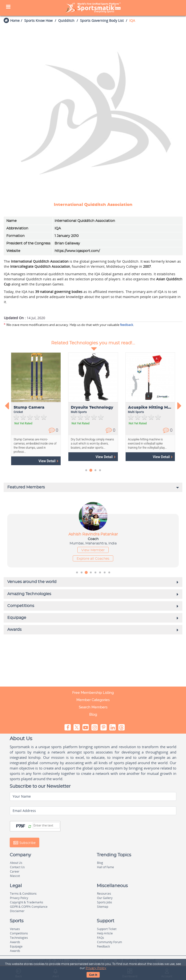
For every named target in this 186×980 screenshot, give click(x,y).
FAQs (101, 938)
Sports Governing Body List (102, 20)
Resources (104, 894)
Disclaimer (17, 911)
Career (15, 871)
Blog (93, 714)
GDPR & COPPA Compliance (29, 907)
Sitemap (103, 907)
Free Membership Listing (93, 693)
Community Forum (109, 942)
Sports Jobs (105, 902)
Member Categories (93, 700)
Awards (15, 942)
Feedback (103, 946)
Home (15, 20)
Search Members (93, 707)
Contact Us (17, 867)
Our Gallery (105, 898)
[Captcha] (46, 825)
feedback (127, 325)
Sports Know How (38, 20)
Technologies (19, 938)
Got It (93, 975)
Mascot (15, 876)
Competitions (19, 933)
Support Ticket (107, 929)
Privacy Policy (96, 968)
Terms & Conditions (23, 894)
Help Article (105, 933)
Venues (15, 929)
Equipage (16, 946)
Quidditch (66, 20)
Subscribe (24, 842)
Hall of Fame (105, 867)
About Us (16, 863)
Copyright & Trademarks (27, 902)
